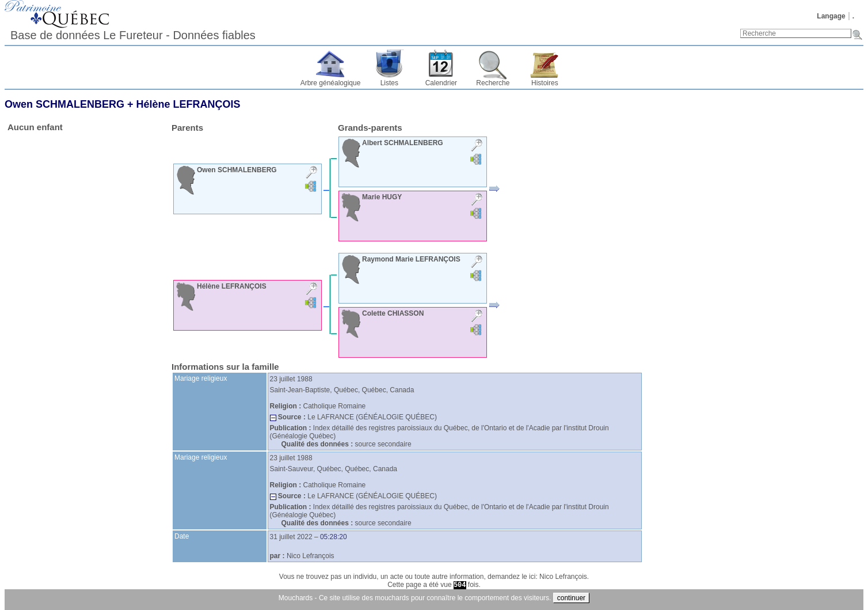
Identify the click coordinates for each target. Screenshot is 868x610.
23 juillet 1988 (291, 379)
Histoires (545, 83)
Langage (831, 16)
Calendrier (441, 83)
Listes (389, 83)
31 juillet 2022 (291, 537)
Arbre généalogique (331, 83)
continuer (571, 598)
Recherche (493, 83)
